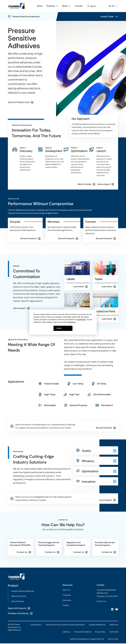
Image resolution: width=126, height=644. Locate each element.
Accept (59, 328)
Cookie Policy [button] (82, 319)
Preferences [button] (72, 322)
